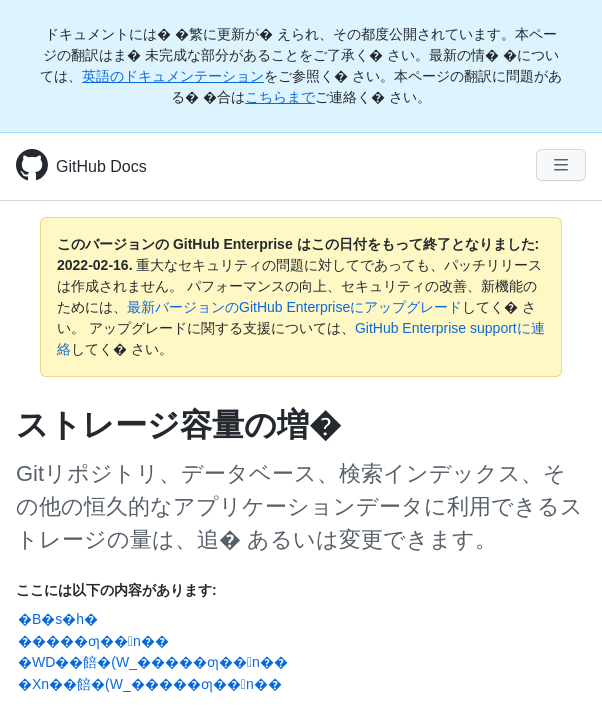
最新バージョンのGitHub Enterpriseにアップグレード (294, 307)
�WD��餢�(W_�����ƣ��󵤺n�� (153, 662)
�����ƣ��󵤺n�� (93, 641)
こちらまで (280, 97)
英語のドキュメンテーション (173, 76)
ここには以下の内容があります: (116, 590)
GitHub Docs (101, 166)
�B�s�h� (58, 619)
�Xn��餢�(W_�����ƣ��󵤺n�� (150, 684)
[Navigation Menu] (561, 165)
